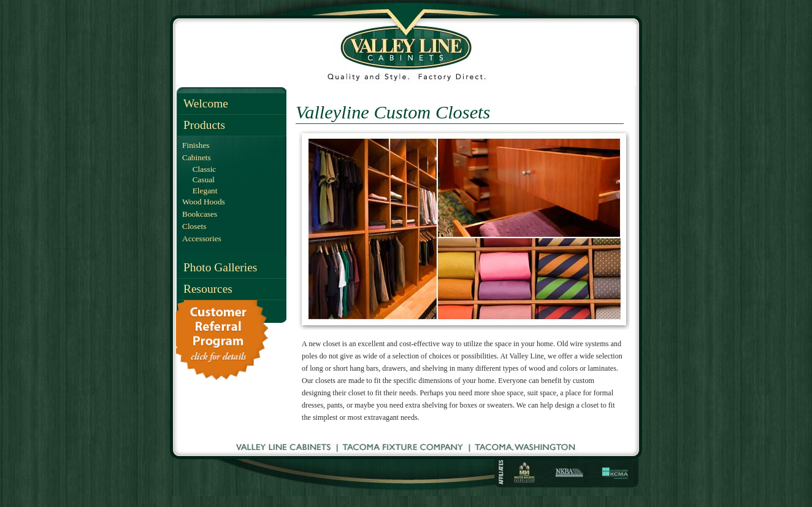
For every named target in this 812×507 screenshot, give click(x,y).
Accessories (202, 238)
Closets (194, 226)
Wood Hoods (204, 202)
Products (204, 125)
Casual (201, 180)
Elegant (203, 191)
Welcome (206, 103)
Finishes (196, 145)
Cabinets (197, 157)
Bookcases (200, 214)
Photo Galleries (220, 267)
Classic (202, 169)
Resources (208, 289)
